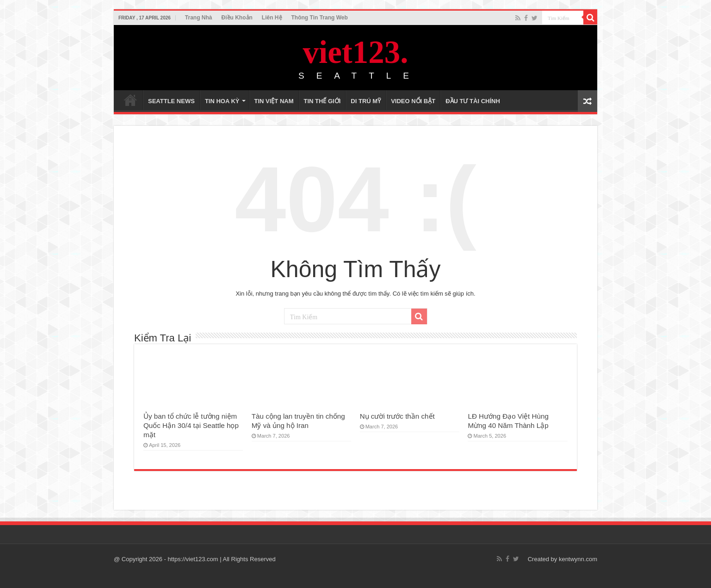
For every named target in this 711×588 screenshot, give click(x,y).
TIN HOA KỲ (222, 101)
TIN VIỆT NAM (274, 101)
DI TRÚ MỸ (366, 101)
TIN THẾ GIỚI (322, 101)
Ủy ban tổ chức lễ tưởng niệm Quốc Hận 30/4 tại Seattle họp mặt (191, 425)
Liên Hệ (272, 18)
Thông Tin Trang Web (320, 18)
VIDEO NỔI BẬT (413, 101)
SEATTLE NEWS (171, 101)
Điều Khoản (237, 18)
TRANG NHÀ (130, 100)
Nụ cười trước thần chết (397, 416)
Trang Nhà (199, 18)
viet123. (355, 52)
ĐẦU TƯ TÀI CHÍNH (473, 101)
